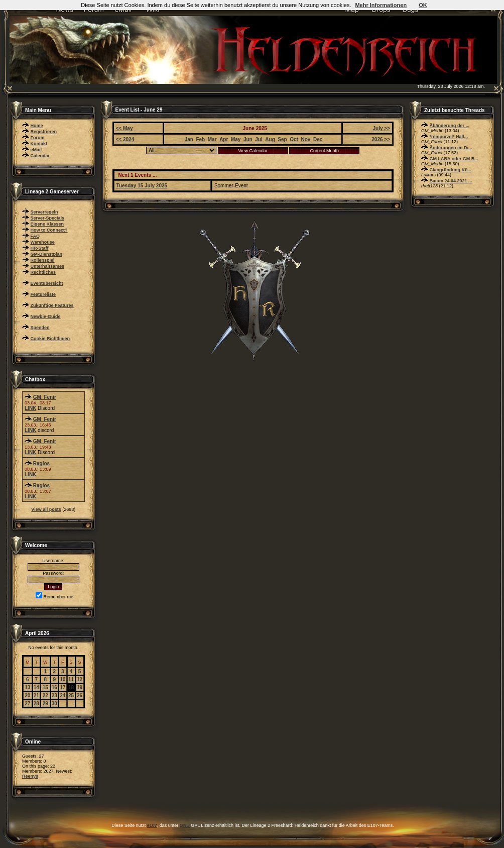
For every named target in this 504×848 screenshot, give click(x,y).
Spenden (40, 328)
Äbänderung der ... (450, 126)
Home (37, 126)
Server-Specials (48, 218)
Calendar (40, 156)
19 (80, 687)
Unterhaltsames (48, 266)
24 (62, 696)
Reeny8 (30, 776)
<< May (124, 128)
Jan (189, 139)
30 (54, 704)
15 (45, 687)
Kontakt (39, 144)
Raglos (41, 463)
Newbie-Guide (46, 316)
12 (80, 679)
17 (62, 687)
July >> (382, 128)
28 (36, 704)
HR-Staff (40, 248)
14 (36, 687)
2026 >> (381, 139)
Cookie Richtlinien (50, 339)
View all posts (46, 509)
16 (54, 687)
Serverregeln (44, 212)
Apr (224, 139)
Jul (259, 139)
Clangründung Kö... (451, 170)
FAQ (35, 236)
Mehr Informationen (381, 5)
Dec (318, 139)
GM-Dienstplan (47, 254)
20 (27, 696)
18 (71, 687)
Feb (200, 139)
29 (45, 704)
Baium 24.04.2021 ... (451, 181)
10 (62, 679)
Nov (305, 139)
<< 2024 (125, 139)
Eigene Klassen (47, 224)
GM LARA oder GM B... (454, 159)
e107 (152, 825)
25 (71, 696)
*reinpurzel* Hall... (449, 137)
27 (27, 704)
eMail (36, 150)
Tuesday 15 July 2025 (142, 186)
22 (45, 696)
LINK (30, 408)
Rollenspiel (43, 260)
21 (36, 696)
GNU (185, 825)
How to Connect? (49, 230)
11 (71, 679)
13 (27, 687)
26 (80, 696)
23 (54, 696)
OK (423, 5)
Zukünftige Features (52, 305)
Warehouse (43, 242)
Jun (248, 139)
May (236, 139)
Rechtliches (43, 272)
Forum (38, 138)
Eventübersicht (47, 283)
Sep (282, 139)
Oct (294, 139)
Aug (270, 139)
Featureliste (43, 294)
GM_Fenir (45, 397)
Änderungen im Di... (451, 148)
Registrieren (44, 132)
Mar (212, 139)
